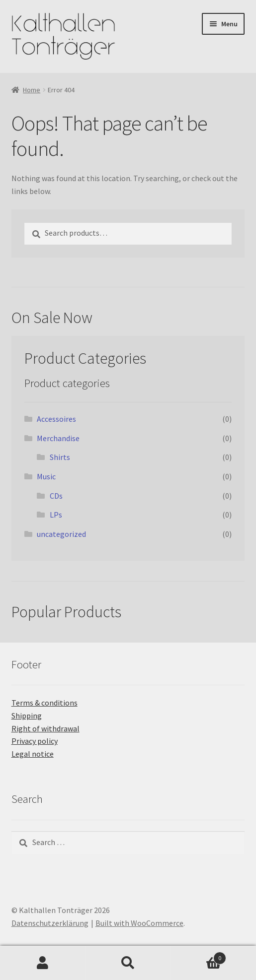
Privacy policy (35, 741)
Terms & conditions (44, 703)
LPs (56, 515)
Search (128, 963)
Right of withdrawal (45, 728)
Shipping (27, 716)
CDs (56, 496)
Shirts (60, 457)
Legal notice (33, 754)
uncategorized (61, 534)
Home (32, 90)
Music (46, 476)
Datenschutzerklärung (50, 923)
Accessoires (56, 419)
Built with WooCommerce (139, 923)
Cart (198, 956)
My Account (43, 963)
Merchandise (58, 438)
